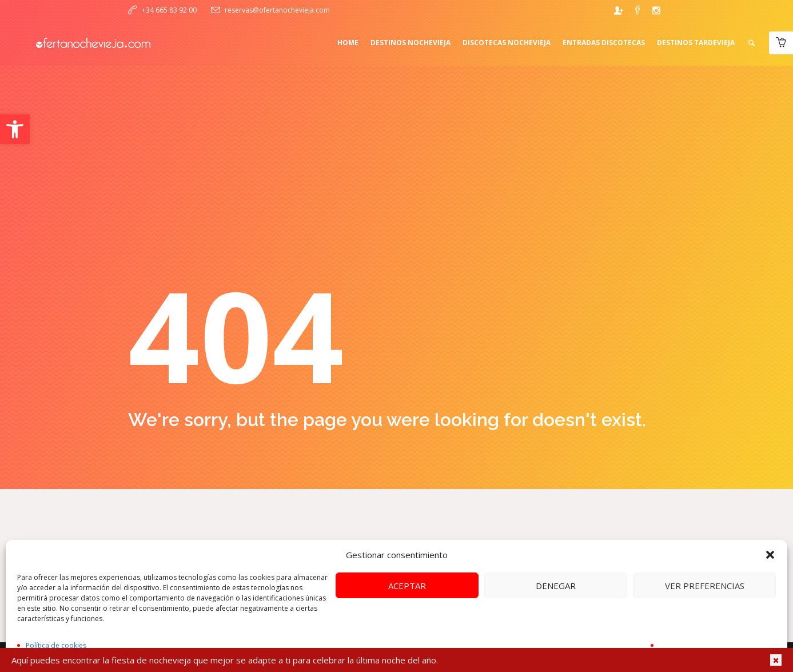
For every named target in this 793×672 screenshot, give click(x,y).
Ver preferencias (705, 586)
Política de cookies (56, 645)
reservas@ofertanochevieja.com (277, 10)
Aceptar (407, 586)
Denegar (556, 586)
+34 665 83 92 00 (169, 10)
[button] (15, 129)
